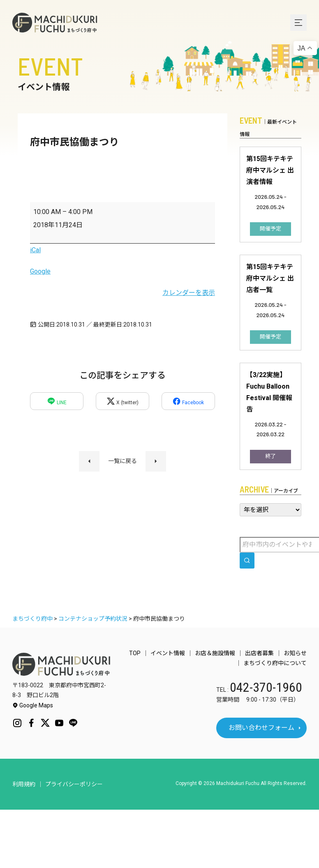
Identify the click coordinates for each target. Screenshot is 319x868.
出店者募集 (259, 653)
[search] (247, 561)
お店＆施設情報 (215, 653)
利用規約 (24, 784)
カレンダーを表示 (189, 293)
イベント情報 (168, 653)
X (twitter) (123, 401)
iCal (35, 250)
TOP (135, 653)
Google (40, 271)
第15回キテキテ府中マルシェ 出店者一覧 (270, 278)
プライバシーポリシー (74, 784)
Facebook (188, 401)
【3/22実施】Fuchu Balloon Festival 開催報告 (269, 392)
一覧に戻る (123, 461)
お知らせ (295, 653)
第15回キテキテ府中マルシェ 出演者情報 (270, 170)
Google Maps (33, 705)
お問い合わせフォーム (261, 728)
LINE (57, 401)
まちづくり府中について (275, 663)
